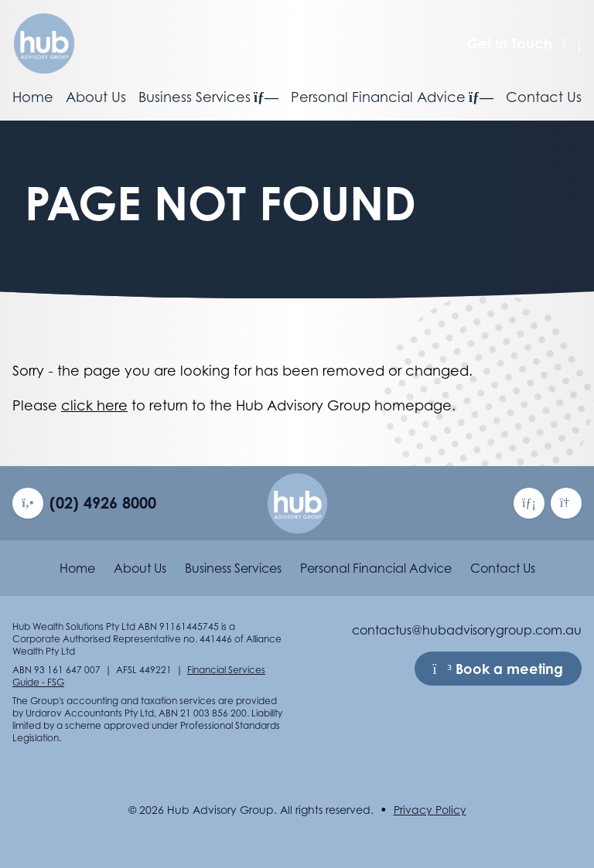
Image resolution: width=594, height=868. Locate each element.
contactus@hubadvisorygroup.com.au (467, 630)
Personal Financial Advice (392, 97)
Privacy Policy (430, 810)
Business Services (208, 97)
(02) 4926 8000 (103, 503)
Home (33, 97)
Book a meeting (498, 669)
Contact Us (544, 97)
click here (94, 405)
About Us (96, 97)
